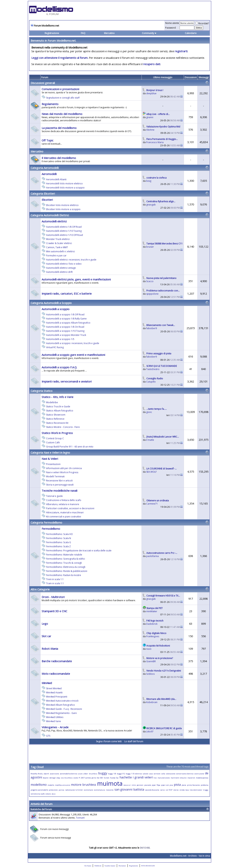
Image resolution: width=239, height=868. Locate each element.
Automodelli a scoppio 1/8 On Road (65, 327)
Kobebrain (152, 702)
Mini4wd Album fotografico (60, 705)
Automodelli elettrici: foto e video (64, 264)
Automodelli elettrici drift (59, 272)
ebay (58, 778)
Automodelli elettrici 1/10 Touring (64, 231)
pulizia (61, 790)
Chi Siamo (88, 866)
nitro (134, 785)
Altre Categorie (40, 589)
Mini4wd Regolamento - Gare (61, 713)
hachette (126, 777)
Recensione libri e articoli (59, 481)
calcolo (146, 774)
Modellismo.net (178, 856)
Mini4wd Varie (53, 721)
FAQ (83, 33)
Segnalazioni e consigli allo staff (63, 98)
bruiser (150, 247)
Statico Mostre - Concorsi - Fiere (63, 427)
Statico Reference (55, 419)
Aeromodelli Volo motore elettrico (64, 184)
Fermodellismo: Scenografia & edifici (66, 559)
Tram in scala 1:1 (55, 583)
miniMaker (152, 611)
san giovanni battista (129, 789)
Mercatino (109, 33)
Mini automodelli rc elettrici (60, 251)
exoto (76, 778)
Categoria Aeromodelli (45, 168)
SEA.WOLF (151, 472)
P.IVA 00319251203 (148, 866)
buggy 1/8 (112, 774)
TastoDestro (153, 369)
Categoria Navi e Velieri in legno (50, 452)
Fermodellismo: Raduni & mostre (64, 575)
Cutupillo (151, 382)
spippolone (152, 294)
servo (162, 790)
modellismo (39, 785)
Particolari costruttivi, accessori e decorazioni (70, 508)
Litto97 (150, 732)
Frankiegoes (153, 636)
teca (187, 790)
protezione (53, 790)
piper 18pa (156, 785)
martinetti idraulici (179, 778)
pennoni (140, 785)
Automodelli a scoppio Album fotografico (68, 323)
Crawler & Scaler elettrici (59, 243)
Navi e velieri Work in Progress (62, 472)
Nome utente (172, 23)
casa (151, 774)
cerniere (157, 774)
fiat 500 (100, 778)
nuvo (149, 649)
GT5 (48, 736)
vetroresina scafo (38, 794)
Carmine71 (152, 504)
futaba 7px (114, 778)
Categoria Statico (42, 391)
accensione (55, 774)
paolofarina (152, 556)
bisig (149, 181)
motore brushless (84, 785)
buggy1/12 (121, 774)
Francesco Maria (155, 142)
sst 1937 (169, 790)
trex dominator (196, 790)
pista (177, 785)
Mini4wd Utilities (55, 717)
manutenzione (164, 778)
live (155, 778)
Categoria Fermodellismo (46, 522)
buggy (103, 773)
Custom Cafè (53, 442)
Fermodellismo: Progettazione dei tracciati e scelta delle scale (79, 551)
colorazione (171, 774)
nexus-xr (127, 785)
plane (184, 785)
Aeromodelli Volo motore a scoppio (65, 188)
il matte (150, 440)
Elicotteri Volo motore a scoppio (63, 209)
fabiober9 (152, 328)
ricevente (110, 790)
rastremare (88, 790)
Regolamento (134, 866)
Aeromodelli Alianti (56, 179)
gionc (149, 412)
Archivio (193, 856)
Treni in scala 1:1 (55, 579)
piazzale (148, 785)
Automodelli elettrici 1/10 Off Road (65, 235)
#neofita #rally (37, 774)
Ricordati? (202, 23)
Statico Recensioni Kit (57, 423)
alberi (86, 774)
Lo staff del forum (134, 741)
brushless (93, 774)
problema (205, 785)
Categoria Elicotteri (43, 193)
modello (51, 785)
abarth (46, 774)
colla (163, 774)
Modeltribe (52, 402)
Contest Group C (55, 438)
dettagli (53, 778)
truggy (206, 790)
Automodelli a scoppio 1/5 (60, 339)
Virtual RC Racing (55, 347)
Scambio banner (110, 866)
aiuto (80, 774)
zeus (53, 794)
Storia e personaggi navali (60, 485)
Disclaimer (122, 866)
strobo (182, 790)
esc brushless (67, 778)
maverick (191, 778)
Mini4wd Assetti (54, 693)
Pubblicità (98, 866)
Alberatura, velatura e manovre (63, 504)
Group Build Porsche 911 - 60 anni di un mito (70, 447)
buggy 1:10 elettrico (134, 774)
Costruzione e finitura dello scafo (64, 500)
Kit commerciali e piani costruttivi (64, 517)
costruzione (199, 774)
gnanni (150, 117)
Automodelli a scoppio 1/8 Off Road (65, 314)
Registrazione (52, 33)
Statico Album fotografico (60, 411)
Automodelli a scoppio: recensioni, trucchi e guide (73, 343)
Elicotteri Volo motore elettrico (62, 205)
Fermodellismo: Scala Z (58, 546)
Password (170, 28)
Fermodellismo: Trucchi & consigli (64, 563)
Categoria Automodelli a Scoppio (51, 303)
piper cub (165, 785)
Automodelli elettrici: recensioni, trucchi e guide (71, 260)
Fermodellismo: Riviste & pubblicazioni (67, 571)
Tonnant (80, 818)
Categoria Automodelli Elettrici (50, 215)
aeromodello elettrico (69, 774)
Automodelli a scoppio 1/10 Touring (65, 331)
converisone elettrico (185, 774)
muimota (110, 783)
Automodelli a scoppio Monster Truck (66, 335)
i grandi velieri (143, 777)
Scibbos (150, 674)
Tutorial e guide (54, 496)
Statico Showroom (56, 415)
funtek (107, 778)
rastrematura (99, 790)
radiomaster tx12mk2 (74, 790)
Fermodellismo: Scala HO (59, 534)
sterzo (176, 790)
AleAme (150, 130)
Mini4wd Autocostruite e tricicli (62, 701)
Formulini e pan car (56, 256)
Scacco (150, 281)
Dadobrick (152, 624)
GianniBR (151, 661)
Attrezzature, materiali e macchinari (65, 512)
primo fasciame (193, 785)
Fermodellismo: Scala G (59, 542)
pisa (171, 785)
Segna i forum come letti (109, 741)
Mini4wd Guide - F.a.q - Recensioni (64, 709)
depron (46, 778)
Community (149, 33)
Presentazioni (53, 464)
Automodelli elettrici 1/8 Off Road (64, 227)
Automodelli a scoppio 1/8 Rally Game (66, 319)
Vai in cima (204, 856)
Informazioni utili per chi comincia (64, 468)
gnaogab (151, 205)
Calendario (191, 33)
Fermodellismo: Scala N (59, 538)
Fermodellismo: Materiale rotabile (64, 555)
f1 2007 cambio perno (87, 778)
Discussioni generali (43, 83)
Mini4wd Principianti (57, 697)
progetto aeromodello (39, 790)
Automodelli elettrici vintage (61, 268)
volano (48, 794)
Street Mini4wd (54, 688)
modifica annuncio (63, 785)
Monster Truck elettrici (58, 239)
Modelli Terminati (55, 476)
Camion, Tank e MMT (57, 247)
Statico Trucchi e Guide (58, 406)
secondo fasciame (152, 790)
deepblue (151, 93)
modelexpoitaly (202, 778)
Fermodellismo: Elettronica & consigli (66, 567)
